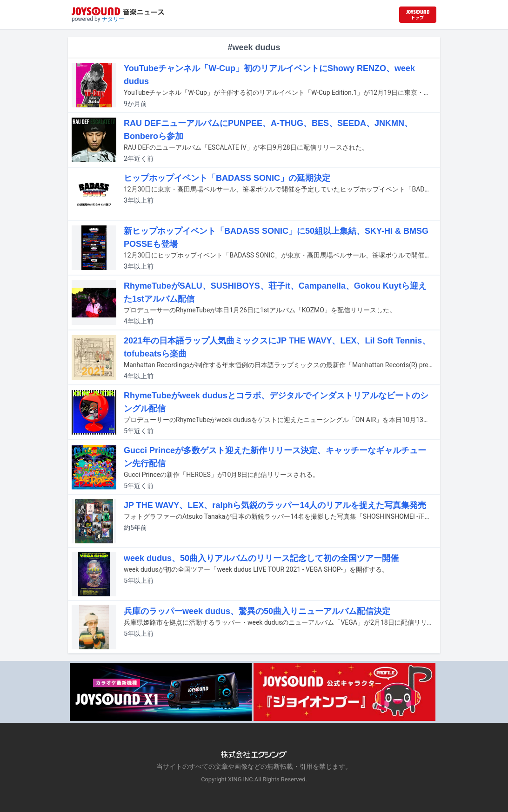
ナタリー (113, 19)
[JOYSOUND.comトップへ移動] (418, 15)
